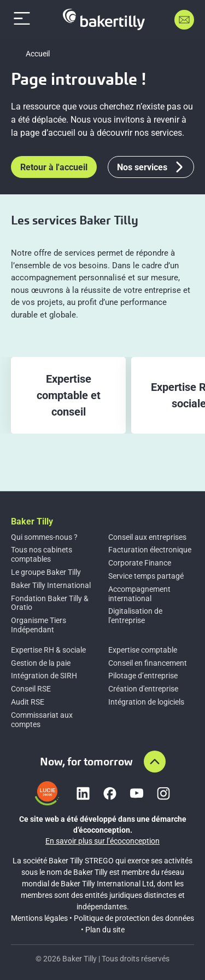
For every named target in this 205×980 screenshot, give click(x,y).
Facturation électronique (150, 550)
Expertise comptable (143, 650)
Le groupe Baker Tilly (46, 572)
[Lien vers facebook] (110, 793)
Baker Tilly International (51, 585)
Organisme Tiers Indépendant (39, 625)
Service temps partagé (146, 576)
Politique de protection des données (134, 918)
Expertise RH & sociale (48, 650)
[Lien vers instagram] (163, 793)
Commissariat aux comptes (42, 720)
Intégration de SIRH (44, 676)
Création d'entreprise (143, 689)
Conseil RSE (31, 689)
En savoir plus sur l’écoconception (102, 841)
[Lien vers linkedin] (83, 793)
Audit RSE (28, 702)
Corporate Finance (140, 563)
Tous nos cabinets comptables (42, 554)
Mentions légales (39, 918)
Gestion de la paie (41, 663)
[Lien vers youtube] (137, 793)
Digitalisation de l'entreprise (135, 616)
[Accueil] (104, 19)
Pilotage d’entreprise (143, 676)
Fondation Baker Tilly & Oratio (50, 603)
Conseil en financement (148, 663)
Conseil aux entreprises (147, 537)
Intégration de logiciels (146, 702)
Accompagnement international (139, 594)
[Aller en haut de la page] (155, 762)
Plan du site (105, 930)
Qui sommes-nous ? (44, 537)
